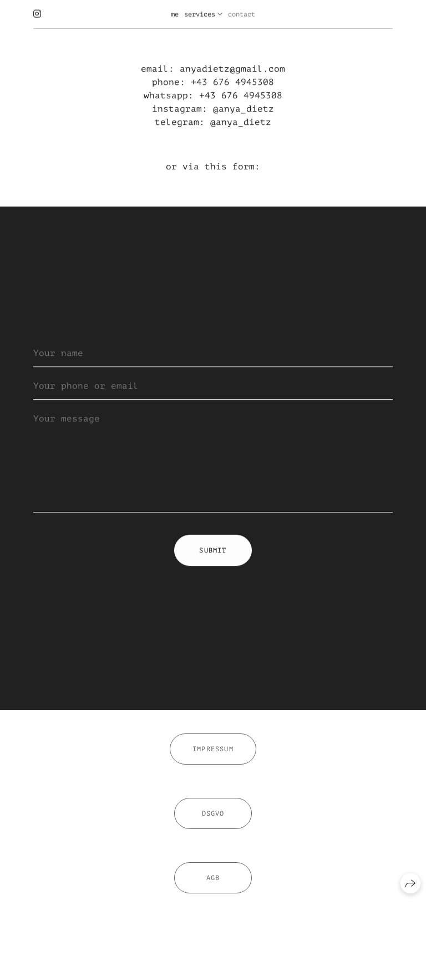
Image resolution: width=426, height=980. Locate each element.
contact (242, 13)
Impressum (213, 752)
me (175, 13)
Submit (213, 551)
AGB (213, 881)
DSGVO (213, 817)
